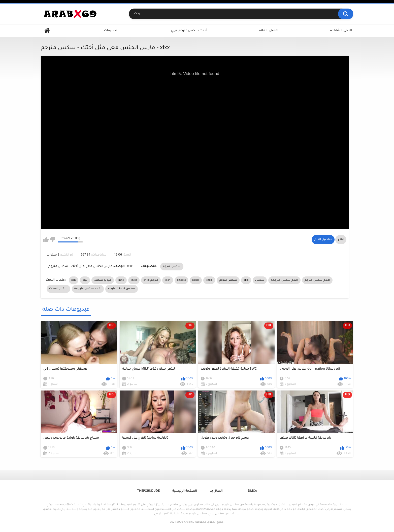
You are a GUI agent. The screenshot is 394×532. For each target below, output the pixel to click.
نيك (85, 280)
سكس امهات (58, 289)
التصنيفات (112, 31)
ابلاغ (341, 239)
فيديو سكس (103, 280)
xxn (74, 280)
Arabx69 (189, 522)
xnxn (134, 280)
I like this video (46, 239)
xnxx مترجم (151, 280)
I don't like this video (53, 239)
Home (47, 31)
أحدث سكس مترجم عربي (189, 31)
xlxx (246, 280)
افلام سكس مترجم (317, 280)
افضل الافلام (269, 31)
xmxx (209, 280)
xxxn (168, 280)
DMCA (252, 491)
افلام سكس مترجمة (88, 289)
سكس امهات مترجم (122, 289)
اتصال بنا (216, 491)
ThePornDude (148, 491)
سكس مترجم (172, 266)
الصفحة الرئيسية (185, 491)
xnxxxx (181, 280)
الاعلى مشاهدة (341, 31)
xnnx (121, 280)
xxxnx (196, 280)
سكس (260, 280)
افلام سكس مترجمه (284, 280)
